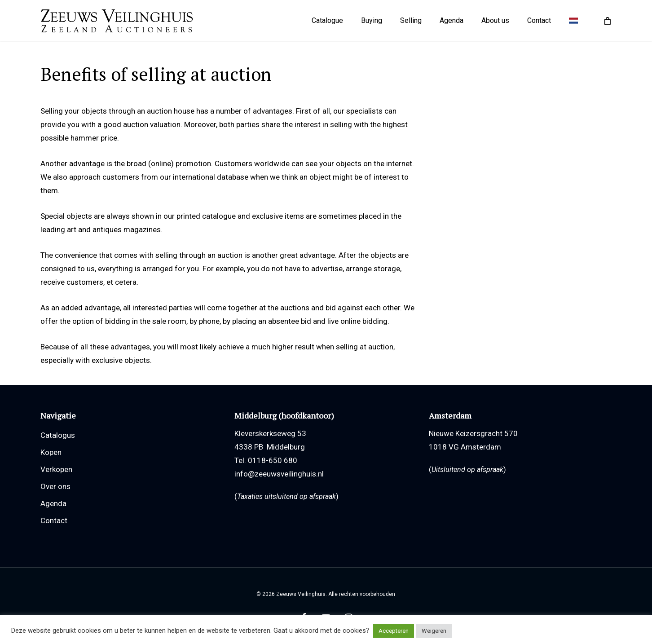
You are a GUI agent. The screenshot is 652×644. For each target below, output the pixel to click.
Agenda (53, 503)
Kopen (51, 452)
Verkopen (56, 469)
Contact (54, 520)
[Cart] (607, 22)
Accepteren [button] (394, 631)
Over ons (55, 486)
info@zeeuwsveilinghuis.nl (279, 474)
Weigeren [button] (434, 631)
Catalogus (58, 435)
